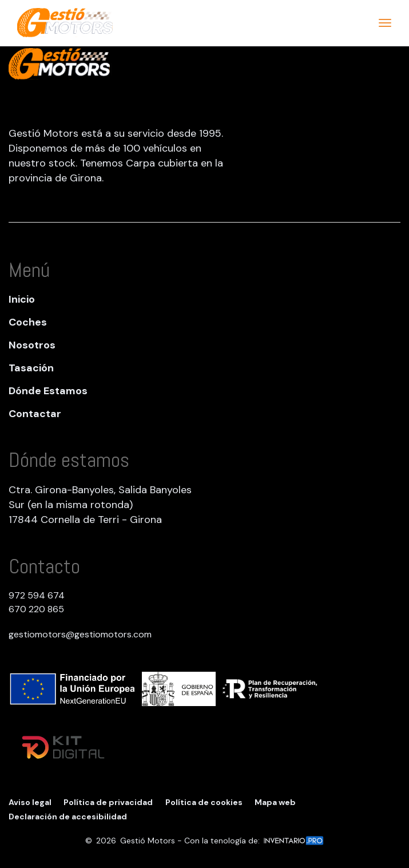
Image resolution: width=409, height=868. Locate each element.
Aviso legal (30, 802)
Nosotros (32, 345)
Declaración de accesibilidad (68, 817)
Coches (28, 322)
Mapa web (275, 802)
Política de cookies (204, 802)
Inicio (22, 299)
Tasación (31, 368)
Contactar (35, 414)
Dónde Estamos (48, 391)
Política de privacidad (108, 802)
